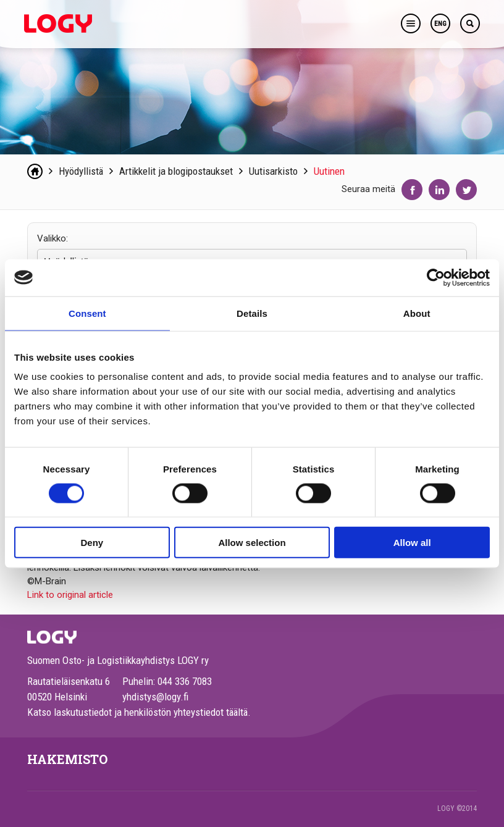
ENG (440, 24)
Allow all (412, 543)
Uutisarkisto (273, 171)
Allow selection (252, 543)
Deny (92, 543)
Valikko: (52, 238)
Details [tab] (252, 313)
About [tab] (417, 313)
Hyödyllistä (81, 171)
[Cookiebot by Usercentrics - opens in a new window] (436, 277)
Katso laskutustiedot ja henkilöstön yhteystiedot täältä (137, 712)
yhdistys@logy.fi (155, 697)
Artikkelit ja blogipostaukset (176, 171)
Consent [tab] (87, 313)
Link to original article (70, 595)
